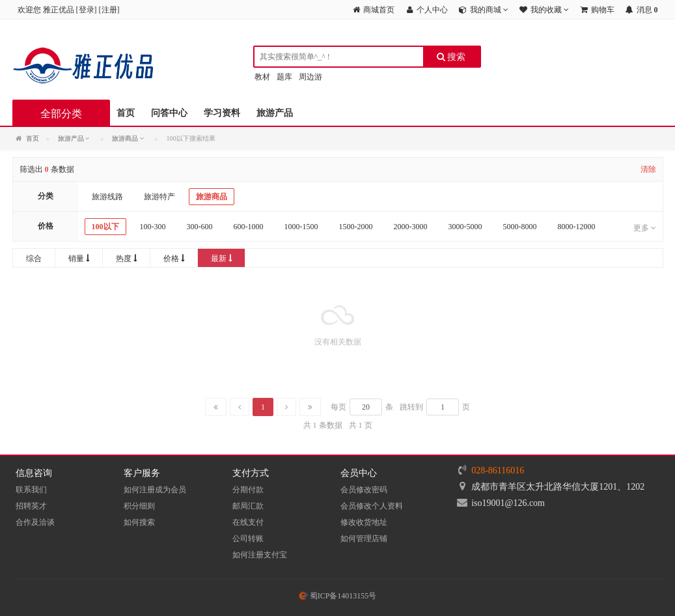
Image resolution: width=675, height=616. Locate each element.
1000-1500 (301, 227)
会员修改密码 (364, 490)
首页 (126, 113)
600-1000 (249, 227)
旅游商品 (212, 197)
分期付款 (248, 490)
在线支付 (248, 522)
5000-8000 (520, 227)
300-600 (200, 227)
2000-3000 (411, 227)
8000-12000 (577, 227)
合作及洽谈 (35, 522)
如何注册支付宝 (260, 555)
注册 (109, 10)
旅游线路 (107, 197)
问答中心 (169, 113)
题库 (284, 77)
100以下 (105, 227)
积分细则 (139, 506)
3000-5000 (465, 227)
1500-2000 (356, 227)
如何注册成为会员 (155, 490)
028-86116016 (498, 470)
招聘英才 (31, 506)
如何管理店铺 (364, 539)
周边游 (310, 77)
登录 (87, 10)
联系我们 (31, 490)
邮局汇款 (248, 506)
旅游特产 (159, 197)
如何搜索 (139, 522)
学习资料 (222, 113)
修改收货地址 (364, 522)
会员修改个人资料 (372, 506)
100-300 (153, 227)
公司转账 (248, 539)
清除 (648, 169)
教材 (262, 77)
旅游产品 (275, 113)
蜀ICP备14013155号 (338, 596)
